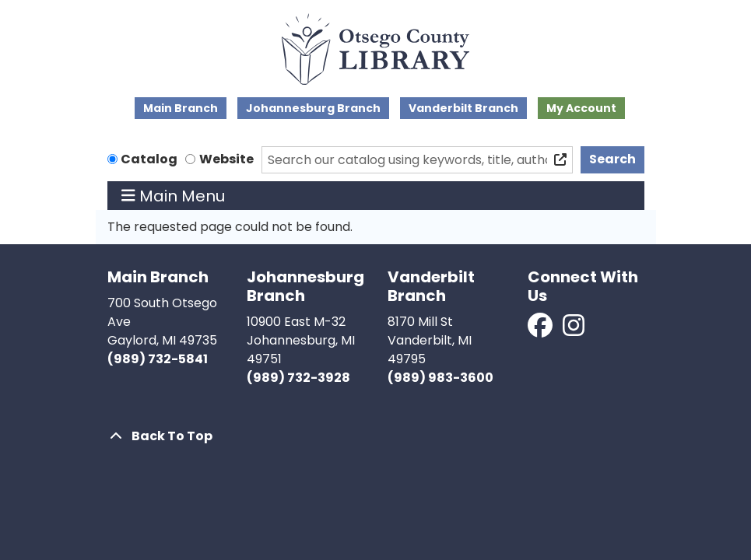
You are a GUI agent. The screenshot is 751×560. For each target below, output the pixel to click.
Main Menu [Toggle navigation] (173, 196)
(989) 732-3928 (298, 378)
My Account (581, 108)
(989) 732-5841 (158, 359)
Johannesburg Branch (313, 108)
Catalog (149, 159)
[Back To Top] (376, 436)
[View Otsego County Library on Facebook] (541, 330)
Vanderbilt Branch (463, 108)
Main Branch (181, 108)
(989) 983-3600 (440, 378)
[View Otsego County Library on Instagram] (574, 330)
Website (226, 159)
